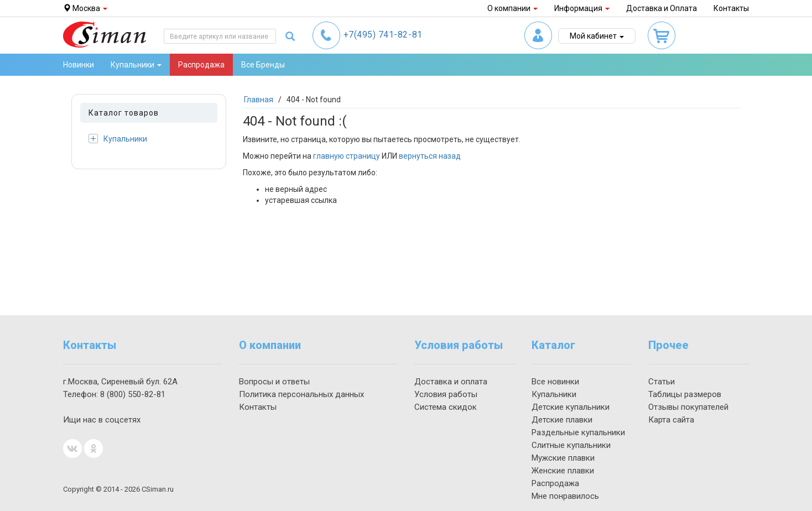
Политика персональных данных (301, 394)
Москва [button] (85, 8)
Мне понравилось (565, 496)
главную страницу (347, 156)
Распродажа (201, 65)
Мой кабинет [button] (597, 36)
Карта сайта (671, 420)
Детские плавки (562, 420)
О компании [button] (512, 8)
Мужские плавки (563, 458)
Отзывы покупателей (688, 407)
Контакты (731, 8)
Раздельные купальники (578, 432)
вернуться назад (430, 156)
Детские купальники (571, 407)
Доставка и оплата (451, 382)
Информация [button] (582, 8)
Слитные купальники (571, 445)
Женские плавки (563, 471)
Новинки (79, 65)
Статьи (662, 382)
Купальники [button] (136, 65)
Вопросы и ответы (274, 382)
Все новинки (555, 382)
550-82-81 (133, 394)
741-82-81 (383, 35)
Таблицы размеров (685, 394)
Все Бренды (263, 65)
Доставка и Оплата (662, 8)
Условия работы (446, 394)
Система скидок (446, 407)
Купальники (118, 139)
